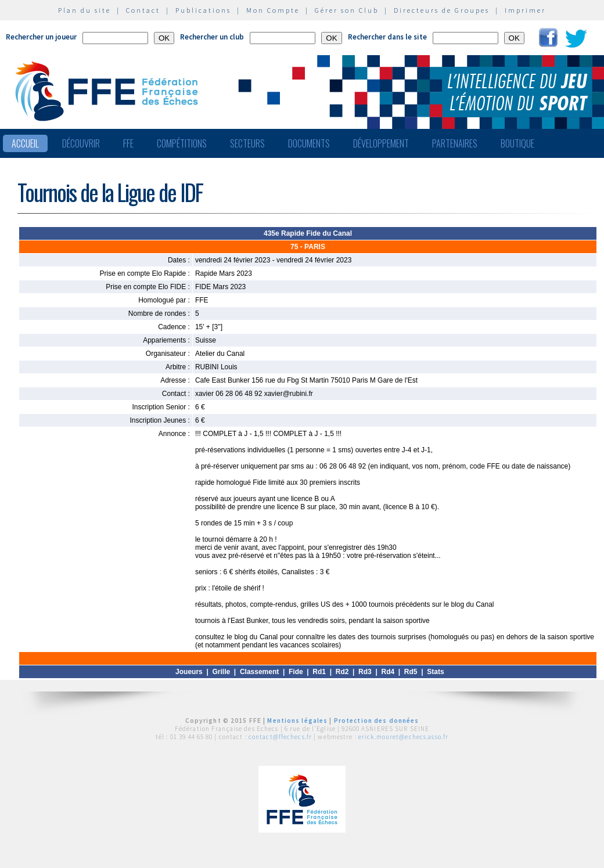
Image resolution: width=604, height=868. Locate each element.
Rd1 (319, 672)
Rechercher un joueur (41, 37)
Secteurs (247, 143)
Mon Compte (273, 10)
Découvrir (81, 143)
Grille (222, 672)
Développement (381, 143)
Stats (435, 672)
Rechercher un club (212, 37)
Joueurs (189, 672)
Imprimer (525, 10)
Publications (203, 10)
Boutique (517, 143)
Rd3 (365, 672)
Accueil (25, 143)
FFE (128, 143)
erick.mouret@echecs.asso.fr (403, 737)
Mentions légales (297, 721)
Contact (143, 10)
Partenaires (455, 143)
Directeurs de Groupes (442, 10)
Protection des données (377, 721)
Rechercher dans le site (387, 37)
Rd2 (342, 672)
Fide (296, 672)
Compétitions (182, 143)
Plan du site (85, 10)
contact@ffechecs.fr (280, 737)
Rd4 (388, 672)
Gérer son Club (347, 10)
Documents (309, 143)
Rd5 (411, 672)
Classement (259, 672)
